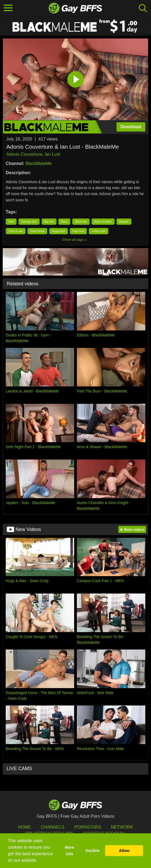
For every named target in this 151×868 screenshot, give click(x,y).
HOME (24, 827)
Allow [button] (124, 851)
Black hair (81, 222)
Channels (53, 827)
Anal (11, 222)
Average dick (29, 222)
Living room (99, 231)
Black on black (103, 222)
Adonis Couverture (24, 154)
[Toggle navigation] (8, 8)
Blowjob (124, 222)
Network (122, 827)
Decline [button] (92, 851)
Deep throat (37, 231)
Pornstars (88, 827)
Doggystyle (59, 231)
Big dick (49, 222)
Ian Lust (52, 154)
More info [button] (70, 851)
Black (64, 222)
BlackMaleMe (39, 163)
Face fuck (78, 231)
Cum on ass (16, 231)
